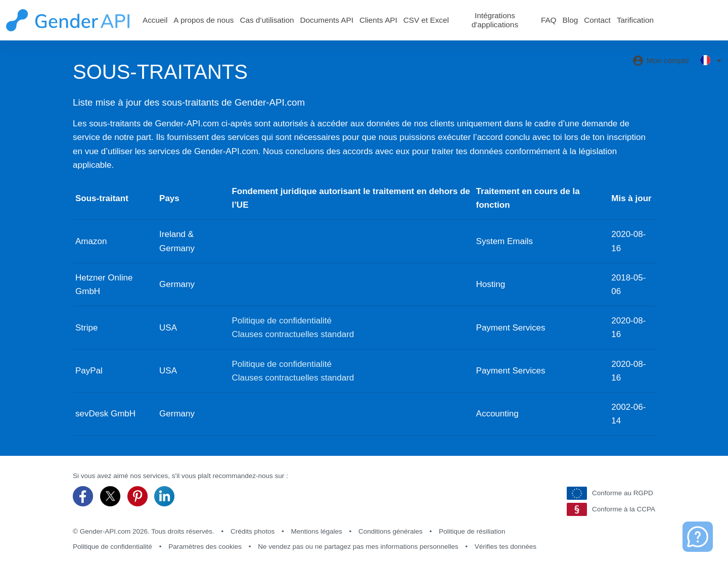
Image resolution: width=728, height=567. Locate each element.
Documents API (327, 20)
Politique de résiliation (472, 531)
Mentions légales (316, 531)
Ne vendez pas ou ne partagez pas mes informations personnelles (358, 547)
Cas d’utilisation (267, 20)
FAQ (549, 20)
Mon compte (661, 61)
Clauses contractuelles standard (293, 334)
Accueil (155, 20)
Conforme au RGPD (610, 493)
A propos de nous (203, 20)
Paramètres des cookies (205, 547)
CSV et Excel (426, 20)
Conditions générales (391, 531)
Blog (571, 20)
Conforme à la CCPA (611, 509)
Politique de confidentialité (282, 321)
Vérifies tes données (506, 547)
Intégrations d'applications (495, 20)
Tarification (635, 20)
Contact (597, 20)
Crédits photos (253, 531)
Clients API (378, 20)
